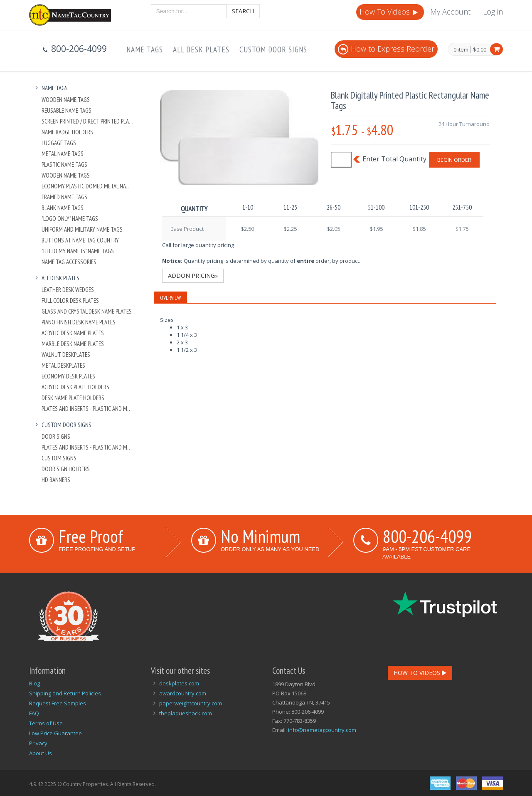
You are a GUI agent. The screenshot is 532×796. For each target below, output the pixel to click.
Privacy (38, 743)
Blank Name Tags (63, 208)
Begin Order (454, 160)
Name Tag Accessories (69, 262)
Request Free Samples (58, 703)
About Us (41, 753)
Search (243, 11)
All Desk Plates (201, 49)
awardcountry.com (183, 693)
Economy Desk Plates (68, 376)
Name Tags (145, 49)
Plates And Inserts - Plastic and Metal (88, 409)
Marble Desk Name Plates (73, 344)
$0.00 (480, 49)
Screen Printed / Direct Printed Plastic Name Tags (88, 121)
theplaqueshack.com (186, 713)
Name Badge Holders (67, 132)
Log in (493, 12)
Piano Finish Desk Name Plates (79, 322)
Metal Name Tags (63, 154)
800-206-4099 (427, 536)
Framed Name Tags (64, 197)
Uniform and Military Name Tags (82, 229)
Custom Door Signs (273, 49)
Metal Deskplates (63, 365)
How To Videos (389, 12)
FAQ (34, 713)
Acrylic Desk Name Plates (73, 333)
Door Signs (56, 436)
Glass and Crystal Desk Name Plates (87, 311)
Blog (34, 683)
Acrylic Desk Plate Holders (75, 387)
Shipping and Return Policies (65, 693)
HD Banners (56, 480)
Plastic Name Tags (64, 164)
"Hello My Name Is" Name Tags (78, 251)
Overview (170, 298)
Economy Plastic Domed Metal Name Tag (88, 186)
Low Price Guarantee (55, 733)
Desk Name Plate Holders (73, 398)
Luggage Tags (59, 143)
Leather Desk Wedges (68, 290)
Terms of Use (46, 723)
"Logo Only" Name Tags (70, 219)
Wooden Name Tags (66, 100)
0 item (461, 50)
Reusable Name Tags (66, 110)
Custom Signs (59, 458)
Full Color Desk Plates (70, 300)
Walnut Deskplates (66, 355)
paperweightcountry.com (191, 703)
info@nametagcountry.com (322, 730)
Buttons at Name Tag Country (80, 240)
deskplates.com (179, 683)
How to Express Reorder (386, 49)
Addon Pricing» (193, 276)
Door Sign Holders (66, 469)
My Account (450, 12)
